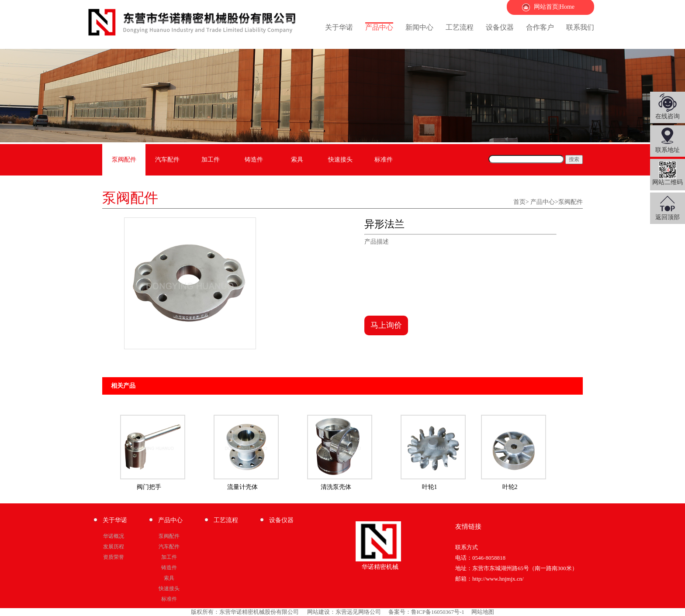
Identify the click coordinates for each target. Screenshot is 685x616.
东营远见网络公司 (358, 612)
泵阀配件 (124, 160)
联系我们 (580, 27)
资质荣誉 (114, 557)
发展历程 (114, 547)
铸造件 (254, 160)
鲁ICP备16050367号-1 (438, 612)
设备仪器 (500, 27)
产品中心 (379, 27)
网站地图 (483, 612)
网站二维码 (668, 173)
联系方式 (467, 547)
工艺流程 (460, 27)
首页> (521, 202)
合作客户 (540, 27)
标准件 (384, 160)
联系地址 (668, 150)
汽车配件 (167, 160)
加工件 (211, 160)
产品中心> (544, 202)
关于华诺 (339, 27)
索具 (297, 160)
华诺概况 (114, 536)
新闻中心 (419, 27)
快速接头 (340, 160)
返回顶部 (668, 217)
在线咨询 (668, 116)
